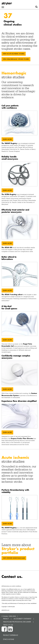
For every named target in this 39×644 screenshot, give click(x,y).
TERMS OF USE (8, 625)
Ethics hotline (9, 639)
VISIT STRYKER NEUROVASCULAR (14, 558)
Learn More (7, 139)
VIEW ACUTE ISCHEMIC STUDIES (14, 54)
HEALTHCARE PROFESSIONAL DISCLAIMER (17, 622)
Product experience (11, 635)
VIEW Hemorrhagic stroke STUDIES (16, 59)
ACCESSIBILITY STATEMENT (22, 619)
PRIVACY (6, 619)
